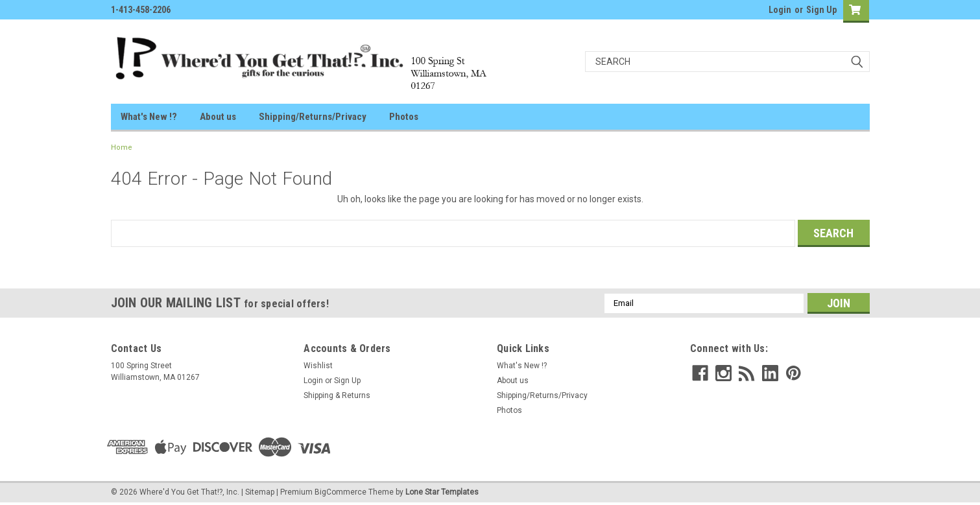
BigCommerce (341, 492)
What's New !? (149, 117)
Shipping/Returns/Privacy (313, 117)
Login (780, 10)
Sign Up (821, 10)
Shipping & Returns (337, 395)
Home (122, 147)
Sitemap (260, 492)
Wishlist (318, 366)
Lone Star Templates (442, 492)
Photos (404, 117)
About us (218, 117)
